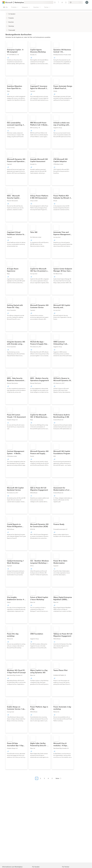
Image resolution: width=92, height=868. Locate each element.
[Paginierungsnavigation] (49, 780)
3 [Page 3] (44, 778)
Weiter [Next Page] (57, 778)
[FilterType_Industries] (7, 22)
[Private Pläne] (66, 2)
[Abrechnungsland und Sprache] (75, 2)
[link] (16, 58)
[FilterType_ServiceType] (7, 26)
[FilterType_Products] (7, 18)
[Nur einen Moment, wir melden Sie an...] (87, 2)
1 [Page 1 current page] (37, 778)
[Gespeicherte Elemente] (62, 2)
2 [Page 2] (41, 778)
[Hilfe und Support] (58, 2)
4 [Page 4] (48, 778)
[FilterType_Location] (7, 14)
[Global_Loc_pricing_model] (7, 30)
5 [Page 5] (52, 778)
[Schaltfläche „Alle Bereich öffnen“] (5, 7)
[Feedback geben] (55, 2)
